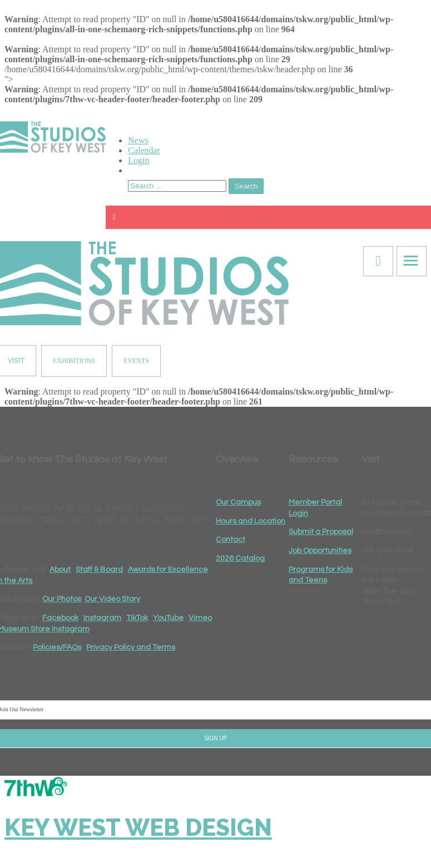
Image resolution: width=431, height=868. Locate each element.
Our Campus (238, 502)
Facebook (60, 618)
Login (138, 160)
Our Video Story (112, 599)
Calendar (144, 150)
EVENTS (136, 361)
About (60, 570)
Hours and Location (251, 521)
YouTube (168, 618)
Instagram (102, 618)
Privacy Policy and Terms (131, 647)
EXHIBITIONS (74, 361)
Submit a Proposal (321, 532)
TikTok (137, 618)
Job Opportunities (320, 551)
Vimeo (200, 618)
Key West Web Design (138, 828)
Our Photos (62, 599)
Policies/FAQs (57, 647)
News (138, 140)
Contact (231, 540)
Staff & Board (99, 570)
